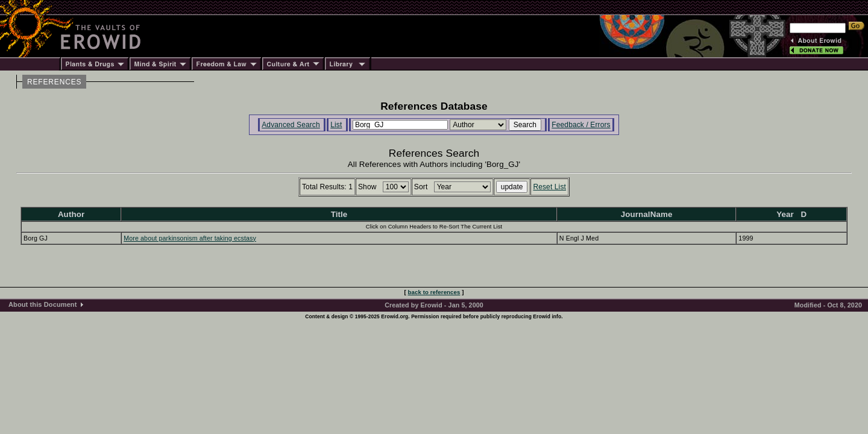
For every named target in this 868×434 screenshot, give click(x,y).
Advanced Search (291, 125)
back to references (434, 292)
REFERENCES (54, 82)
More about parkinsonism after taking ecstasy (190, 238)
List (336, 125)
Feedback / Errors (581, 125)
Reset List (549, 187)
